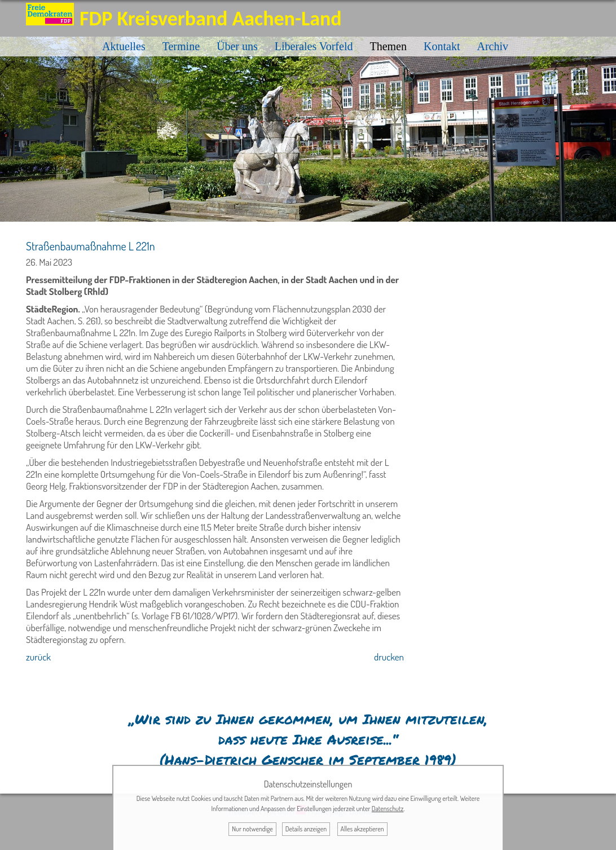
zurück (38, 657)
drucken (389, 657)
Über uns (237, 46)
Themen (388, 46)
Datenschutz (388, 809)
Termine (181, 46)
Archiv (492, 46)
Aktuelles (124, 46)
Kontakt (442, 46)
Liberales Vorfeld (314, 46)
